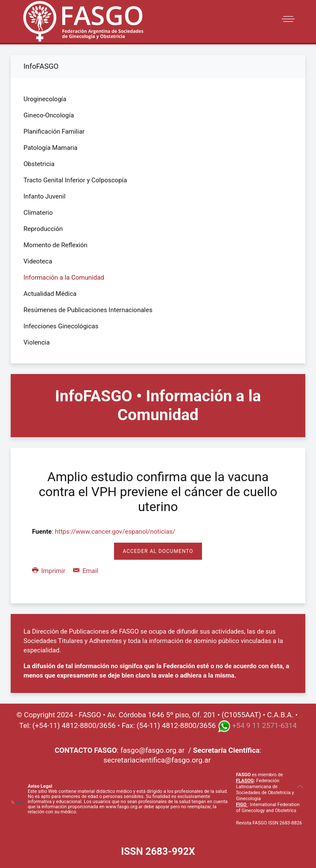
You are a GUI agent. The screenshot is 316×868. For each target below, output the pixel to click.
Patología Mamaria (51, 148)
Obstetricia (39, 164)
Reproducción (43, 229)
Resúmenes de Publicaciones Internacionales (88, 310)
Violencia (37, 342)
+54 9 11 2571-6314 (265, 725)
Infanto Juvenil (44, 196)
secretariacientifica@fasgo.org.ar (157, 760)
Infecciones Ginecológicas (61, 326)
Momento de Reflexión (56, 245)
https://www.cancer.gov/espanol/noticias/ (115, 532)
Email (86, 571)
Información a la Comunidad (64, 278)
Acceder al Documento (158, 551)
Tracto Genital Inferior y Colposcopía (75, 180)
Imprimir (49, 571)
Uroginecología (45, 99)
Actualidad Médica (50, 294)
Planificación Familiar (54, 132)
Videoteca (38, 261)
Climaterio (38, 213)
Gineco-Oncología (49, 115)
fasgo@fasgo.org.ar (152, 750)
